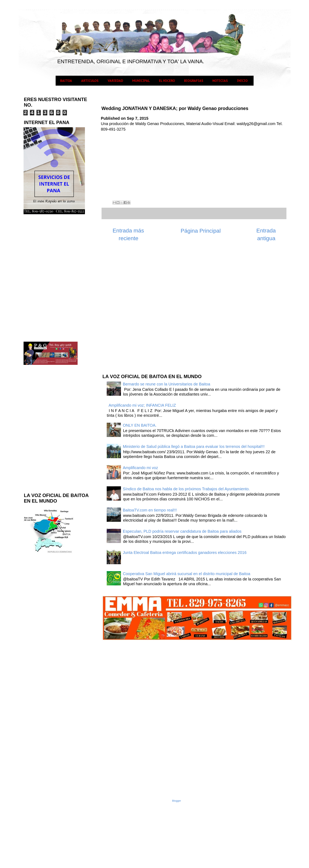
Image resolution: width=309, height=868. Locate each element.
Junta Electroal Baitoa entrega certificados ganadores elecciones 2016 (185, 553)
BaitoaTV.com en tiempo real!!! (150, 510)
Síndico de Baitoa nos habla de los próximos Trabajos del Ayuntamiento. (186, 489)
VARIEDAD (115, 81)
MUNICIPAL (141, 81)
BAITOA (66, 81)
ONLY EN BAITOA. (140, 425)
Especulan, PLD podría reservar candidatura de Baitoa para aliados (182, 531)
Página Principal (201, 231)
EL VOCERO (167, 81)
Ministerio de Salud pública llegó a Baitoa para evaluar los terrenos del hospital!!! (194, 446)
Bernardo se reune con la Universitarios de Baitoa (167, 384)
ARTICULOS (90, 81)
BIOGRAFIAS (194, 81)
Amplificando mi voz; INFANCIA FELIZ (142, 405)
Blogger (177, 801)
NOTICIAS (220, 81)
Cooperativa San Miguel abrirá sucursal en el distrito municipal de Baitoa (187, 574)
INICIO (242, 81)
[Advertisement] (132, 307)
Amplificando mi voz (141, 468)
